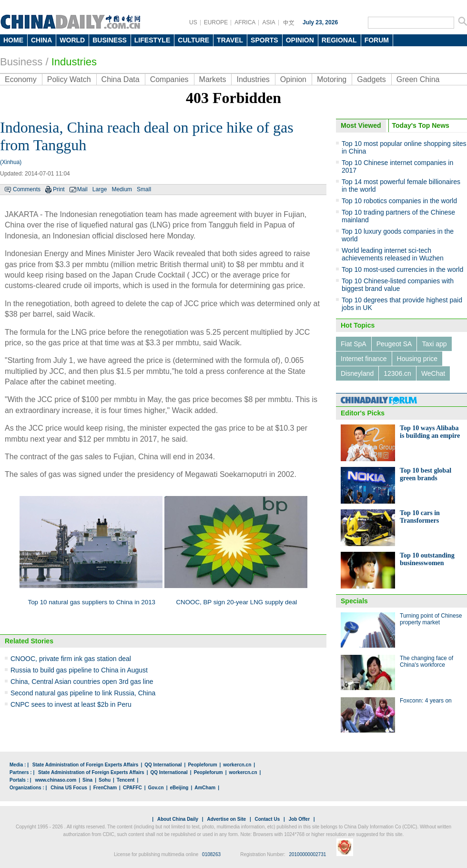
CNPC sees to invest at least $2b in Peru (71, 704)
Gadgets (371, 79)
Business (21, 62)
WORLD (72, 40)
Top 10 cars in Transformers (420, 517)
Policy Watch (69, 79)
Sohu (105, 780)
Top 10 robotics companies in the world (399, 201)
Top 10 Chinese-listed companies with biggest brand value (398, 285)
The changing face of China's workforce (426, 661)
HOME (13, 40)
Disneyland (357, 373)
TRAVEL (230, 40)
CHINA (41, 40)
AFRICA (245, 22)
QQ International (163, 765)
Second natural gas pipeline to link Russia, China (83, 693)
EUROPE (216, 22)
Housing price (417, 359)
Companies (169, 79)
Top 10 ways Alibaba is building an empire (430, 432)
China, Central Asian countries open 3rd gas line (82, 682)
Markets (213, 79)
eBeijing (179, 788)
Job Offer (299, 819)
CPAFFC (132, 788)
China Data (121, 79)
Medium (122, 189)
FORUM (377, 40)
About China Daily (178, 819)
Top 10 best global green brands (426, 474)
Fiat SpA (354, 344)
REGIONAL (339, 40)
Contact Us (267, 819)
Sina (87, 780)
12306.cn (397, 373)
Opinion (293, 79)
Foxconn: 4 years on (426, 701)
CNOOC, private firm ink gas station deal (71, 659)
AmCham (205, 788)
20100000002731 (307, 854)
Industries (74, 62)
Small (144, 189)
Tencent (126, 780)
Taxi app (434, 344)
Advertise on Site (226, 819)
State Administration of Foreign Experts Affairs (86, 765)
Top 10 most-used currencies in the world (402, 269)
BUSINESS (110, 40)
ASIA (269, 22)
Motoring (332, 79)
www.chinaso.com (56, 780)
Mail (82, 189)
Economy (21, 79)
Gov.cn (156, 788)
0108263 (211, 854)
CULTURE (193, 40)
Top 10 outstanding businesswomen (427, 559)
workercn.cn (237, 765)
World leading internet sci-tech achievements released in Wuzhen (393, 254)
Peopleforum (202, 765)
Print (59, 189)
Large (100, 189)
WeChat (433, 373)
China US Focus (69, 788)
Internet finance (364, 359)
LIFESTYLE (152, 40)
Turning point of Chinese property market (431, 619)
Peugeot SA (394, 344)
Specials (354, 601)
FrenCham (105, 788)
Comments (27, 189)
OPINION (300, 40)
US (193, 22)
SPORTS (264, 40)
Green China (418, 79)
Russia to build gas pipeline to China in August (79, 670)
